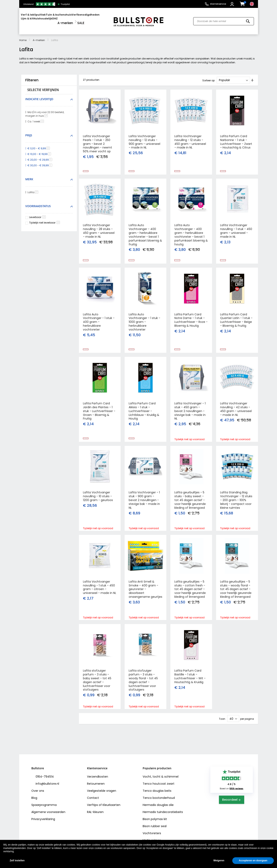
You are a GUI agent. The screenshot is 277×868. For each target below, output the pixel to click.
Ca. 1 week (36, 118)
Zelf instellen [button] (17, 861)
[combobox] (224, 19)
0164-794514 (44, 777)
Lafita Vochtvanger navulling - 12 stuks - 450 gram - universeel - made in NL (190, 138)
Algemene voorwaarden (48, 812)
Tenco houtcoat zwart (159, 784)
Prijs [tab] (29, 132)
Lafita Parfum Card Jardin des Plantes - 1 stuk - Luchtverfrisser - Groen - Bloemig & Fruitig (99, 415)
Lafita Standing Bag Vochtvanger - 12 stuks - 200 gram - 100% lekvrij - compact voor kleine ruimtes (236, 507)
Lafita (34, 189)
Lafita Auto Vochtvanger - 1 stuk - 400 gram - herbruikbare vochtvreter (99, 323)
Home (23, 37)
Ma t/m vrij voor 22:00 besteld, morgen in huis (45, 110)
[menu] (64, 19)
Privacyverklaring (43, 819)
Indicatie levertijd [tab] (39, 95)
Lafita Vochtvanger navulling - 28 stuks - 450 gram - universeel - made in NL (99, 230)
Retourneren (96, 784)
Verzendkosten (98, 777)
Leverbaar (37, 214)
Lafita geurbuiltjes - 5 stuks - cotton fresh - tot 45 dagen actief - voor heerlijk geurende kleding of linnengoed (190, 598)
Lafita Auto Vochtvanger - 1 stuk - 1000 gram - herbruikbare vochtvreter (144, 323)
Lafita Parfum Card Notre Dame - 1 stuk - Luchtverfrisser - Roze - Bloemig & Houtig (191, 321)
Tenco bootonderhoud (159, 798)
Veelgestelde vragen (102, 791)
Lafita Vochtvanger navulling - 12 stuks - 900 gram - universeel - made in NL (144, 138)
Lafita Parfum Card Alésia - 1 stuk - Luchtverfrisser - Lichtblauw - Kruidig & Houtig (144, 415)
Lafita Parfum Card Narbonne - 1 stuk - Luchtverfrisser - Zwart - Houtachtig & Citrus (236, 138)
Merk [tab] (29, 175)
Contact (93, 798)
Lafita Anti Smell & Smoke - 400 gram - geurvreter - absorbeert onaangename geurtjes (145, 598)
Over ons (38, 791)
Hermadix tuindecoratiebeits (163, 812)
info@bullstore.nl (47, 784)
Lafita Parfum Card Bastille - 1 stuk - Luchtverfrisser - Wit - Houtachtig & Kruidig (190, 688)
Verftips (92, 805)
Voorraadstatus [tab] (38, 202)
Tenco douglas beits (157, 791)
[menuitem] (36, 19)
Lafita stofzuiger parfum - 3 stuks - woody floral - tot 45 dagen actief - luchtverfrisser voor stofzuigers (143, 692)
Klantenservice (218, 4)
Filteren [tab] (32, 76)
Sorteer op (209, 77)
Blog (34, 798)
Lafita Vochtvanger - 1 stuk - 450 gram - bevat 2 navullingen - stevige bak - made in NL (190, 415)
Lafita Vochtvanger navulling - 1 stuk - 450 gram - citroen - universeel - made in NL (100, 596)
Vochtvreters (152, 833)
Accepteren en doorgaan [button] (253, 861)
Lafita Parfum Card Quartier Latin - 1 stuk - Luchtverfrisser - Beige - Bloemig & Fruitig (236, 321)
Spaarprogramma (44, 805)
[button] (233, 4)
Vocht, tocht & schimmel (161, 777)
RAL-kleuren (95, 812)
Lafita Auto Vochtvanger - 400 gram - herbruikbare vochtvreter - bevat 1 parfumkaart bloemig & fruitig (145, 234)
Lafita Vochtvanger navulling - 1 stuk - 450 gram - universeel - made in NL (236, 230)
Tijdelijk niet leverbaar (45, 219)
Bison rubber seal (155, 826)
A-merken (39, 37)
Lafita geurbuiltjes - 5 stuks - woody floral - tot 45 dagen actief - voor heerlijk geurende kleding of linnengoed (236, 598)
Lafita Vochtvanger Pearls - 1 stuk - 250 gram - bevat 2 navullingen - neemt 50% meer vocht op (98, 140)
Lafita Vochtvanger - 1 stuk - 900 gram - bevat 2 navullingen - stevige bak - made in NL (144, 507)
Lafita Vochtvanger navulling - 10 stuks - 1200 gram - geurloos (98, 503)
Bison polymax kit (155, 819)
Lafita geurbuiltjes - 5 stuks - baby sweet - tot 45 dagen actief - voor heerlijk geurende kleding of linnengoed (190, 507)
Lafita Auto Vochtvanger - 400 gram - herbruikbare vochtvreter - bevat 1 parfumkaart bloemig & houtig (191, 234)
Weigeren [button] (219, 861)
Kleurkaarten (111, 805)
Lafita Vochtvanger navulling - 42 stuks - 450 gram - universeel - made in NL (236, 413)
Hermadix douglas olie (158, 805)
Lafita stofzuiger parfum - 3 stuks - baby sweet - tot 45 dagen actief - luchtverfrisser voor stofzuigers (97, 692)
